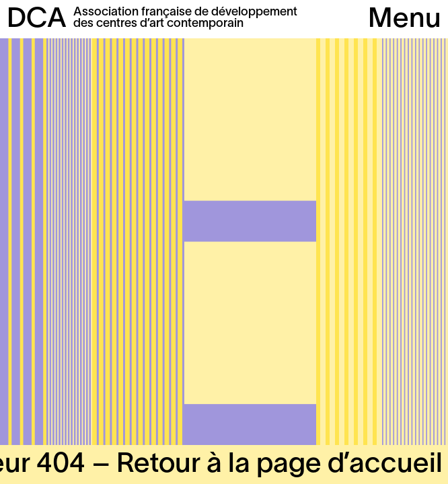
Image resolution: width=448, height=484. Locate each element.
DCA (37, 20)
